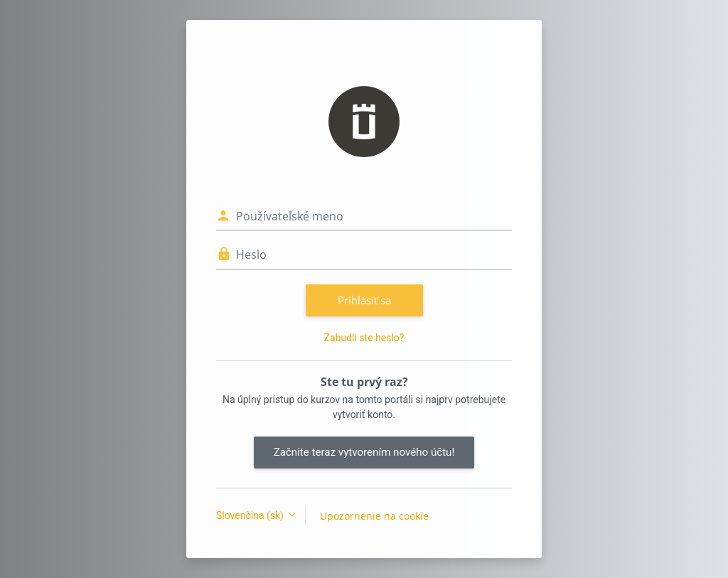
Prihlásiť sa (364, 300)
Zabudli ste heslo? (364, 338)
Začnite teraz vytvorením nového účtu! (364, 452)
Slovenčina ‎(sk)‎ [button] (251, 515)
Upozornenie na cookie (374, 516)
